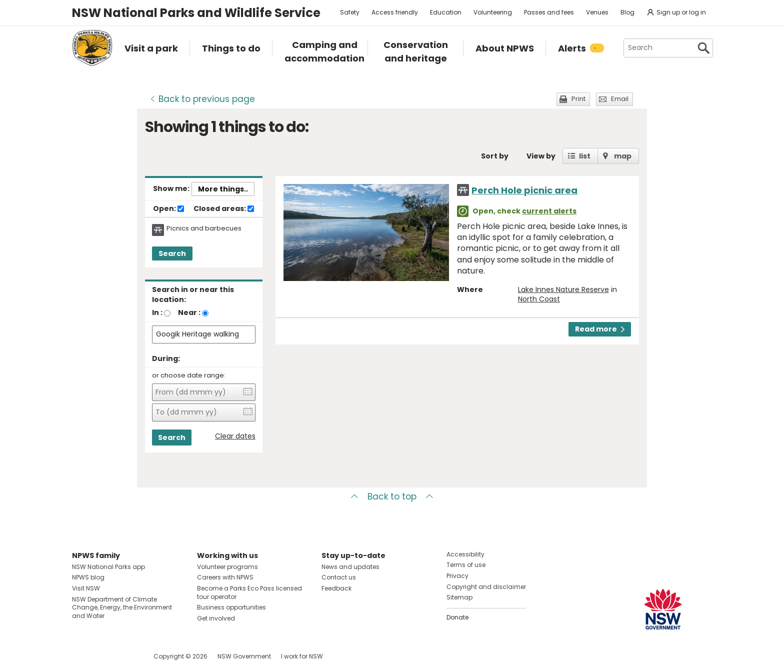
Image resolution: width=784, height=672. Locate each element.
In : (157, 312)
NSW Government (244, 656)
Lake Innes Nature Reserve (563, 289)
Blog (627, 12)
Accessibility (465, 554)
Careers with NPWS (225, 577)
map (623, 156)
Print (578, 99)
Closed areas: (224, 209)
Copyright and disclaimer (486, 587)
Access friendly (395, 12)
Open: (168, 209)
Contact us (339, 577)
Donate (457, 617)
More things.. (223, 189)
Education (446, 12)
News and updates (350, 567)
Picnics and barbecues (204, 228)
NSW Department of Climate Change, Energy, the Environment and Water (122, 608)
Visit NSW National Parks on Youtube (124, 656)
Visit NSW (86, 588)
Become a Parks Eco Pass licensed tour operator (249, 592)
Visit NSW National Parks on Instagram (103, 656)
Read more (600, 329)
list (585, 156)
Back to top (392, 496)
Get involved (216, 618)
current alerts (549, 211)
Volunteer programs (227, 567)
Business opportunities (231, 607)
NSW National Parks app (108, 567)
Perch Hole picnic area (524, 190)
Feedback (336, 588)
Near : (189, 312)
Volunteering (493, 12)
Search (172, 253)
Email (620, 99)
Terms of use (466, 565)
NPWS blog (88, 577)
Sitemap (459, 597)
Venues (597, 12)
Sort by (495, 156)
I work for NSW (302, 656)
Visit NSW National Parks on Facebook (81, 656)
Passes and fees (549, 12)
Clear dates (235, 436)
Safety (350, 12)
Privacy (457, 576)
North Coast (539, 299)
